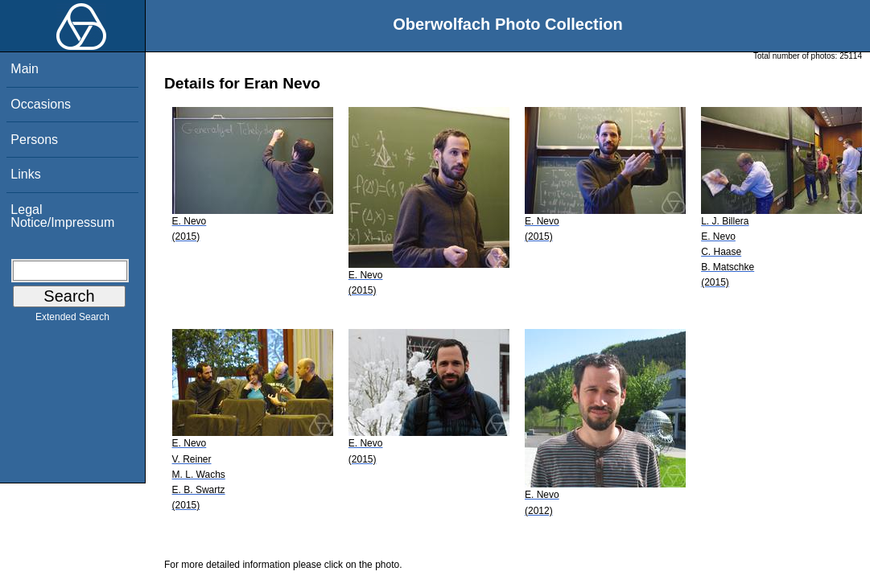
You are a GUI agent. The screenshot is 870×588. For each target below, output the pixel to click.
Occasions (41, 104)
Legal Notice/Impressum (62, 216)
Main (25, 69)
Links (25, 174)
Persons (34, 140)
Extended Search (72, 320)
